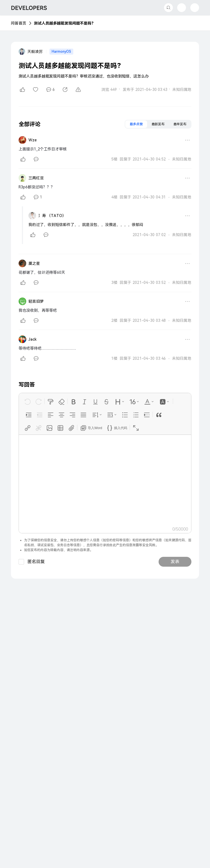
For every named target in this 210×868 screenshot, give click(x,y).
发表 (175, 562)
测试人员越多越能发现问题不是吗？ (65, 23)
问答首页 (19, 23)
